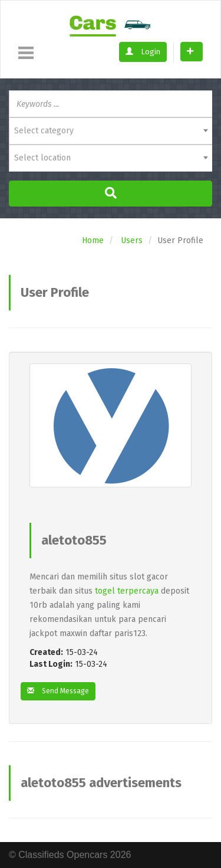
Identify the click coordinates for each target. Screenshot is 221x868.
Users (132, 240)
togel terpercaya (127, 591)
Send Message (58, 691)
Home (93, 240)
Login (143, 52)
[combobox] (111, 131)
